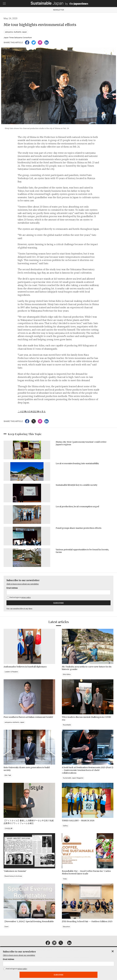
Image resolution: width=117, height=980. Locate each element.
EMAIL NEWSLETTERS (33, 958)
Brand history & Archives (13, 876)
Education (66, 927)
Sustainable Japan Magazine (73, 778)
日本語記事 (9, 829)
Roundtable (67, 725)
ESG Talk (8, 775)
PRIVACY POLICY (63, 958)
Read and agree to (19, 597)
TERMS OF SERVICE (81, 958)
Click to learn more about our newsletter (23, 584)
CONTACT (49, 958)
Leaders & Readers (11, 672)
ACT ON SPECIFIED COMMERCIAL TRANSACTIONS (53, 962)
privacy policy (26, 597)
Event (7, 927)
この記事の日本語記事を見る (32, 412)
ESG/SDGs (67, 675)
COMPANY (80, 962)
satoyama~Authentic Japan (16, 32)
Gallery (65, 826)
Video (65, 879)
